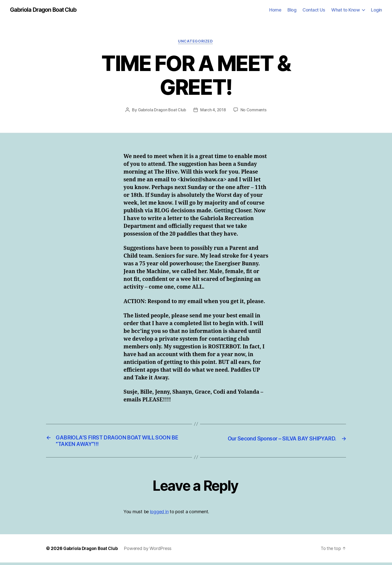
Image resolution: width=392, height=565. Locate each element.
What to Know (345, 10)
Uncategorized (196, 42)
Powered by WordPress (150, 551)
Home (275, 10)
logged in (159, 514)
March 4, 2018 (213, 111)
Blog (292, 10)
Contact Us (314, 10)
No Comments (254, 111)
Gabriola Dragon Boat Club (46, 10)
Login (376, 10)
